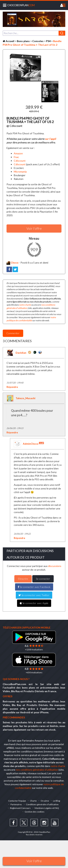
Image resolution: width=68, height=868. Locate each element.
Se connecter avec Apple (34, 603)
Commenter (13, 333)
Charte (33, 801)
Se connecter (43, 579)
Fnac (16, 157)
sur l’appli (51, 139)
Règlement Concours (20, 808)
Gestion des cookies (35, 812)
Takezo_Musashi (25, 398)
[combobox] (34, 33)
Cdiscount (20, 161)
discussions (55, 566)
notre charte (25, 305)
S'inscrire (23, 579)
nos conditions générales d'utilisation (37, 770)
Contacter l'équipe (17, 801)
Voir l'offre (34, 861)
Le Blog (56, 801)
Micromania (20, 172)
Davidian (21, 353)
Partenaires (16, 804)
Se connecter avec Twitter (34, 595)
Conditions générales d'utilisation (42, 804)
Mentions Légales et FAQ (47, 808)
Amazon (18, 153)
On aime (45, 801)
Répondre (12, 387)
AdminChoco (33, 444)
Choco (13, 263)
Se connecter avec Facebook (34, 587)
